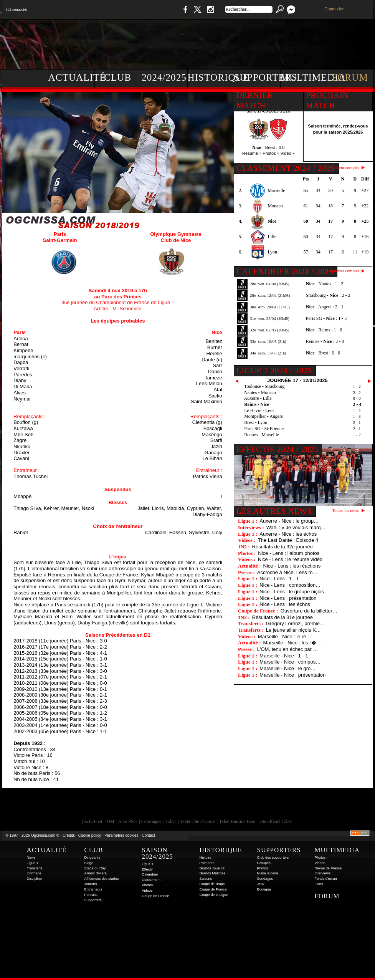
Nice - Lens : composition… (290, 585)
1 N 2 (130, 13)
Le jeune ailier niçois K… (293, 630)
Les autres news (274, 511)
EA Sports (90, 805)
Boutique (160, 13)
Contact (148, 835)
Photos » (271, 153)
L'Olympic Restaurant (192, 805)
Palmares (207, 863)
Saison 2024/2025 (158, 853)
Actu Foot (93, 821)
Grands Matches (213, 873)
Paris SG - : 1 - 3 (326, 318)
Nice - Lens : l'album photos (289, 553)
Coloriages (151, 821)
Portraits (91, 895)
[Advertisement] (234, 42)
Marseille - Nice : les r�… (292, 643)
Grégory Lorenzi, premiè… (295, 623)
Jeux (261, 884)
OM (110, 821)
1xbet (171, 821)
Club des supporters (273, 857)
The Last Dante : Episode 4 (288, 540)
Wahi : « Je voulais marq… (296, 527)
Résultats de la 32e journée (282, 547)
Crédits (69, 835)
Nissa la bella (268, 873)
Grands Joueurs (212, 868)
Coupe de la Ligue (214, 895)
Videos (147, 891)
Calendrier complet (343, 271)
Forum (350, 77)
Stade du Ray (95, 868)
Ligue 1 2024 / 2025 (274, 371)
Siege (89, 863)
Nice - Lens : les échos (285, 604)
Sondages (265, 879)
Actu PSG (127, 821)
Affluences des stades (102, 879)
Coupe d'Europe (212, 884)
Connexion (335, 9)
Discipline (34, 879)
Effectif (147, 869)
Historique (211, 77)
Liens (319, 884)
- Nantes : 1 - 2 (325, 284)
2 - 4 (357, 404)
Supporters (257, 77)
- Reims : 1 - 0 (324, 330)
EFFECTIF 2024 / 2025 (277, 449)
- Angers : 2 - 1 (325, 307)
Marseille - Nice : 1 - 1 (284, 656)
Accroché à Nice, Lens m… (287, 572)
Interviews (323, 873)
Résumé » (252, 153)
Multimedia (304, 77)
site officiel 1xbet (276, 821)
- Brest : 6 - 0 (323, 353)
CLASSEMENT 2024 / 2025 (286, 168)
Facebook (184, 13)
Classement (151, 880)
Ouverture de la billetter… (309, 611)
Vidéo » (288, 153)
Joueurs (91, 884)
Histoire (206, 857)
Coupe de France (156, 896)
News (31, 857)
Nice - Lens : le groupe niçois (292, 592)
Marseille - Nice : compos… (290, 662)
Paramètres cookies (121, 835)
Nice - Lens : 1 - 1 (279, 579)
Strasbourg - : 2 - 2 (328, 295)
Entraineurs (93, 889)
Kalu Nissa (295, 805)
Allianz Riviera (96, 873)
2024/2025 (164, 77)
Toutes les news (345, 510)
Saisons (206, 879)
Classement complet (342, 167)
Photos (148, 885)
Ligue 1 (33, 863)
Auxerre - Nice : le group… (289, 521)
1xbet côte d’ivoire (197, 821)
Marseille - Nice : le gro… (287, 668)
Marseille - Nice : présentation (292, 675)
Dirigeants (93, 857)
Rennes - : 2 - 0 (325, 341)
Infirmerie (34, 873)
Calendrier (150, 874)
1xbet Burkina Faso (237, 821)
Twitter (197, 13)
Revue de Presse (328, 868)
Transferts (35, 868)
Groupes (264, 863)
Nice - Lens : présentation (288, 598)
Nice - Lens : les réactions (292, 566)
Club (118, 77)
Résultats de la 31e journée (282, 617)
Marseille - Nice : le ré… (285, 637)
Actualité (72, 77)
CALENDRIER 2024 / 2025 (285, 271)
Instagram (210, 13)
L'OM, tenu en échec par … (288, 649)
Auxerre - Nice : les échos (288, 534)
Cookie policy (90, 835)
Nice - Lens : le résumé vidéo (290, 559)
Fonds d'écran (326, 879)
